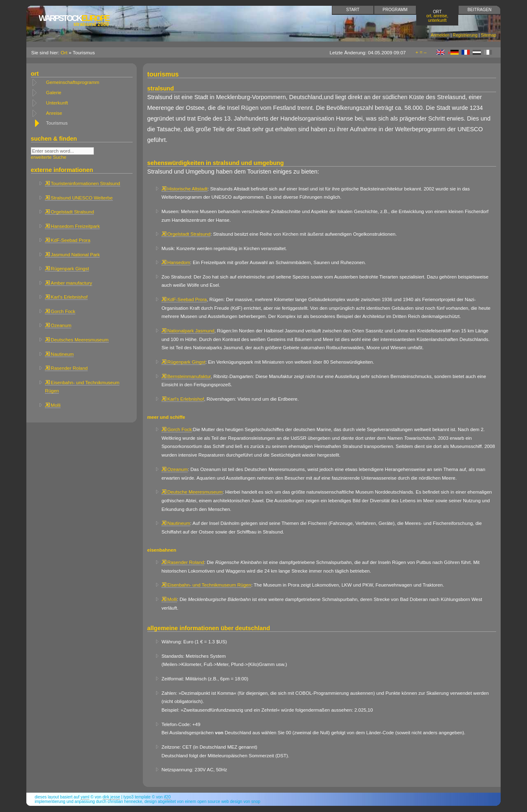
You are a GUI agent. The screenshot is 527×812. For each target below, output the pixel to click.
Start (353, 10)
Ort (437, 16)
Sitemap (489, 35)
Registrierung (465, 35)
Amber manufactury (68, 283)
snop (256, 802)
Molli (53, 405)
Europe (74, 20)
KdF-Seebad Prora (68, 240)
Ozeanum (58, 325)
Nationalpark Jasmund (188, 331)
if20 (167, 797)
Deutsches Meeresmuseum (77, 340)
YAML (85, 797)
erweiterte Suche (49, 157)
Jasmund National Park (72, 255)
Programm (395, 10)
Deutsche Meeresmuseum (192, 492)
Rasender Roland (66, 368)
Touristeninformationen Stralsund (82, 183)
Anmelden (440, 35)
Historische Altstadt (184, 189)
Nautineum (59, 354)
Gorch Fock (60, 311)
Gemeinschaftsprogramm (73, 82)
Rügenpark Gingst (67, 269)
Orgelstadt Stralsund (69, 212)
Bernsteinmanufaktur (186, 376)
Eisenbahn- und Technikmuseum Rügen (206, 585)
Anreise (54, 113)
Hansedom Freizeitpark (72, 226)
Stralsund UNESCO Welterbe (79, 198)
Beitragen (480, 10)
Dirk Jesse (111, 797)
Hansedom (176, 262)
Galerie (54, 93)
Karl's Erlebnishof (66, 297)
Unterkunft (57, 103)
